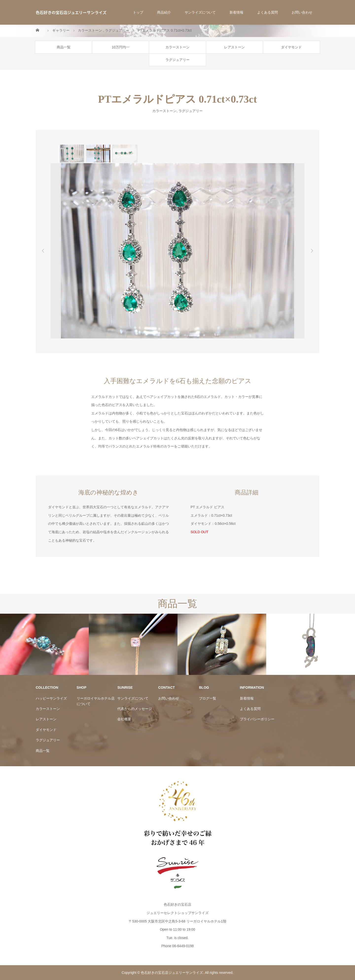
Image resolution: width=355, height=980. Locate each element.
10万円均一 (121, 47)
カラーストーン (177, 47)
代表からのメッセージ (135, 709)
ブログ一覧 (208, 698)
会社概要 (124, 719)
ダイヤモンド (291, 47)
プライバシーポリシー (257, 719)
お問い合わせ (302, 12)
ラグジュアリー (177, 60)
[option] (72, 154)
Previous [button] (43, 251)
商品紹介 (164, 12)
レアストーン (234, 47)
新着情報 (236, 12)
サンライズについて (200, 12)
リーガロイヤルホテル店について (96, 701)
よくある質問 (267, 12)
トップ (138, 12)
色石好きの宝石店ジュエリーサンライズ (71, 12)
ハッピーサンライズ (51, 698)
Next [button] (312, 251)
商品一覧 (64, 47)
